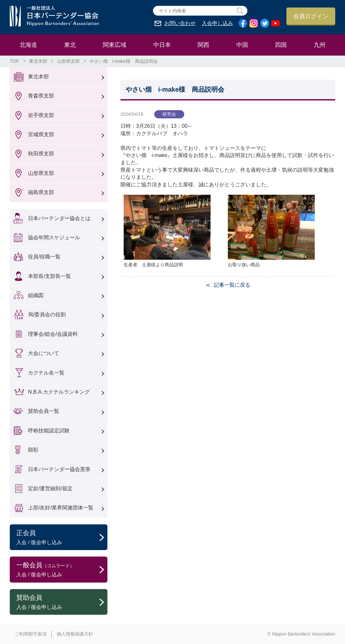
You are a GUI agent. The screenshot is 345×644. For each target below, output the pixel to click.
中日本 (162, 45)
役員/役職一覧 (44, 257)
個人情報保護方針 (75, 634)
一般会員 (62, 570)
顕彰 (33, 450)
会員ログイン (311, 16)
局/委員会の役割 (47, 315)
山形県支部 (68, 61)
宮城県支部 (41, 134)
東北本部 (38, 61)
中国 (242, 45)
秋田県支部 (41, 154)
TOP (14, 61)
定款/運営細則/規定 (50, 488)
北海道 (28, 45)
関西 (203, 45)
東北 (70, 45)
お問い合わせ (180, 23)
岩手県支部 (41, 115)
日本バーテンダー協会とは (59, 218)
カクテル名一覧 (46, 373)
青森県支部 (41, 96)
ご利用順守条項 (31, 634)
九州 (320, 45)
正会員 (62, 538)
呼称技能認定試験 (49, 431)
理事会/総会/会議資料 (53, 334)
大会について (44, 353)
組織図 (36, 295)
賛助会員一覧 (44, 411)
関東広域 (115, 45)
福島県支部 (41, 192)
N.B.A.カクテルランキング (59, 392)
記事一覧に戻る (232, 285)
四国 (281, 45)
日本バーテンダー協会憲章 (59, 469)
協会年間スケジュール (54, 237)
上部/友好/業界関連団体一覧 (61, 508)
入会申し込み (217, 23)
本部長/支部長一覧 (49, 276)
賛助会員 (62, 602)
